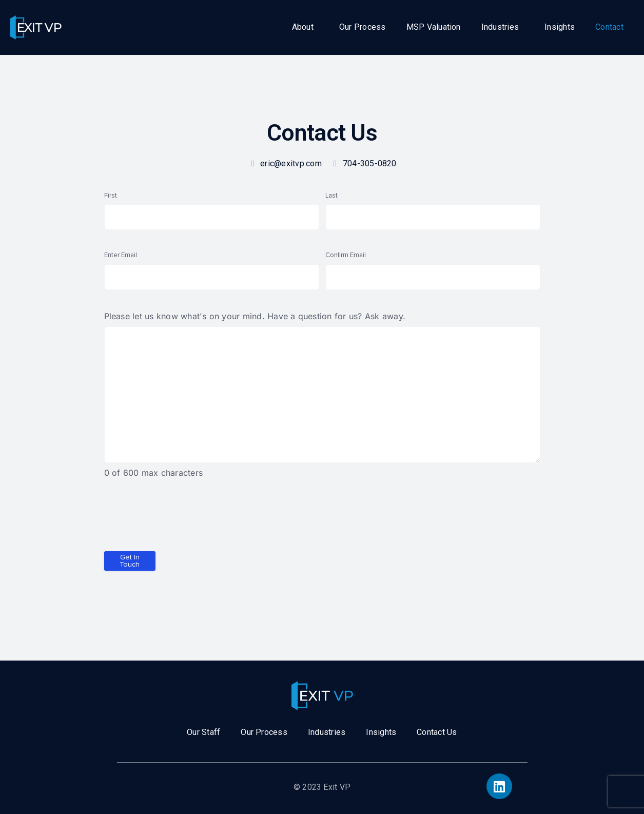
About (303, 27)
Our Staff (203, 732)
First (111, 196)
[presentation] (182, 519)
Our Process (363, 27)
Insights (560, 27)
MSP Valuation (434, 27)
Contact (609, 27)
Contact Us (437, 732)
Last (331, 196)
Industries (500, 27)
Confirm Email (346, 255)
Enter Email (121, 255)
